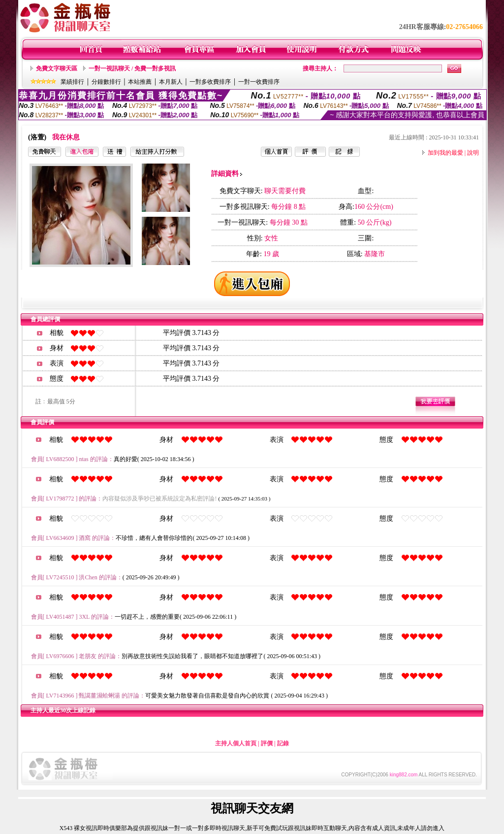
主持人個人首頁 (236, 743)
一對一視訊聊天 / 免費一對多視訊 (132, 68)
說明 (473, 153)
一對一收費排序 (259, 82)
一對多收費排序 (210, 82)
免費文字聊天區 (57, 68)
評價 (267, 743)
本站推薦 (140, 82)
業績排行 (72, 82)
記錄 (283, 743)
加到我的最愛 (445, 153)
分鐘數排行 (106, 82)
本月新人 (171, 82)
